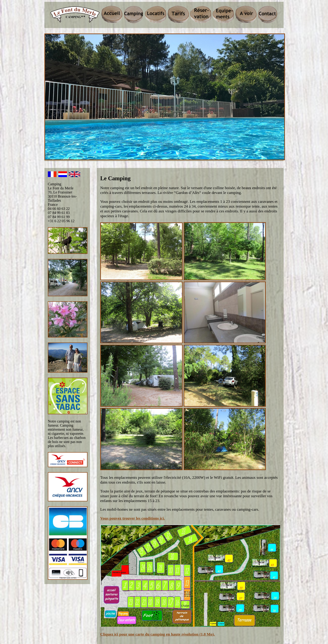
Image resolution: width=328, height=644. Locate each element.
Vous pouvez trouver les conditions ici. (133, 518)
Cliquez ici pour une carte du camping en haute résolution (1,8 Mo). (158, 634)
